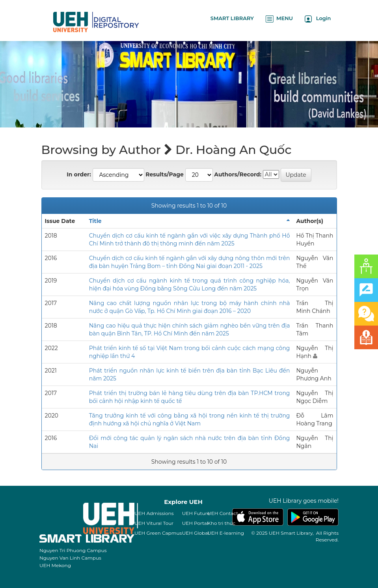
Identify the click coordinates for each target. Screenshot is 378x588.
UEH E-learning (226, 533)
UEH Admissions (154, 513)
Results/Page (165, 174)
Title (95, 221)
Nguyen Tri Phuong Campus (73, 550)
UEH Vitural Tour (154, 523)
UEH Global (196, 533)
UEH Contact (223, 513)
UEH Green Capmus (158, 533)
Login (318, 19)
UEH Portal (195, 523)
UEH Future (196, 513)
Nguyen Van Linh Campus (70, 558)
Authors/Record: (238, 174)
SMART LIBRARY (232, 18)
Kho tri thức (221, 523)
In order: (79, 174)
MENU (279, 19)
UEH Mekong (55, 565)
